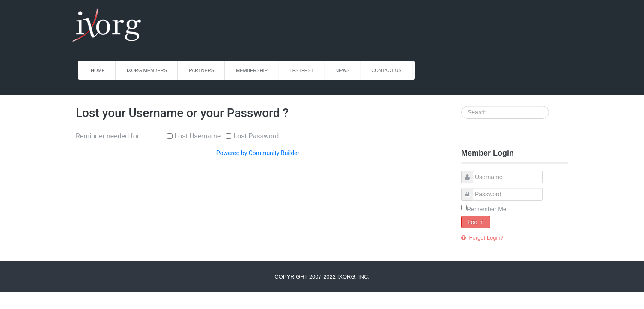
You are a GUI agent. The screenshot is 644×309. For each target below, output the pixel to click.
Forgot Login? (486, 238)
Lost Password (256, 136)
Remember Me (487, 209)
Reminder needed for (107, 136)
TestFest (301, 70)
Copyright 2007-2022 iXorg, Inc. (322, 277)
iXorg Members (147, 70)
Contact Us (386, 70)
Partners (201, 70)
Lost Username (198, 136)
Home (98, 70)
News (342, 70)
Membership (252, 70)
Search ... (461, 106)
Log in (476, 222)
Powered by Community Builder (258, 153)
